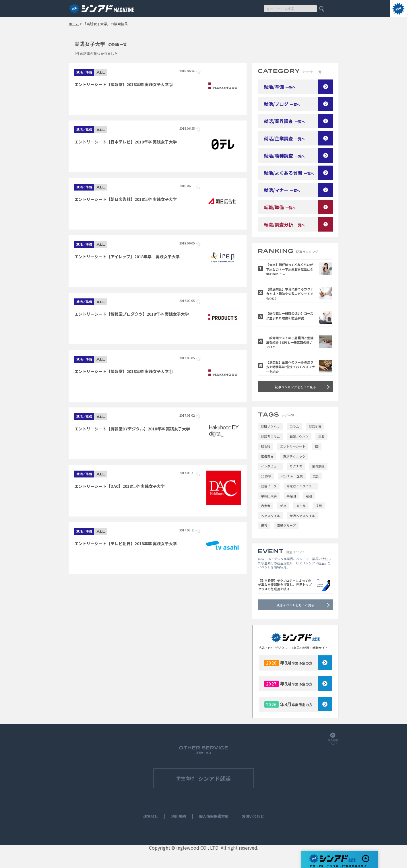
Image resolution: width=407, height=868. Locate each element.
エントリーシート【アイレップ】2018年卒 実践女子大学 (127, 257)
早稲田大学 (269, 496)
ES (317, 446)
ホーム (74, 24)
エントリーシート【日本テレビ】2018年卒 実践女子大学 (126, 142)
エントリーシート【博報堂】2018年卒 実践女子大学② (124, 84)
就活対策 (315, 426)
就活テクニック (294, 456)
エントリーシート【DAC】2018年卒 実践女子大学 (120, 486)
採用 (319, 506)
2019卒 (266, 476)
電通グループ (286, 525)
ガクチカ (296, 466)
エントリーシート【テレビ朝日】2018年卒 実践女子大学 (126, 543)
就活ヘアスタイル (302, 516)
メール (301, 506)
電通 (309, 496)
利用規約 (179, 816)
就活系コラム (270, 436)
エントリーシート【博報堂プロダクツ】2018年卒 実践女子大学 (132, 314)
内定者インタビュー (301, 486)
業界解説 (318, 466)
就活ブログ (269, 486)
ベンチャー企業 (292, 476)
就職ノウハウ (270, 426)
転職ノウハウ (299, 436)
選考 (264, 525)
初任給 (266, 446)
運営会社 (151, 816)
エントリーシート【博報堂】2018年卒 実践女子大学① (124, 371)
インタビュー (270, 466)
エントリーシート (293, 446)
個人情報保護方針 (214, 816)
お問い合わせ (253, 816)
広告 (316, 476)
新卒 (283, 506)
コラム (294, 426)
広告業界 (267, 456)
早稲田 (291, 496)
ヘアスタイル (270, 516)
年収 (321, 436)
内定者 (266, 506)
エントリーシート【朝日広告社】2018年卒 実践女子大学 (126, 199)
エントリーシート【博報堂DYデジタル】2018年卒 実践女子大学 (132, 429)
